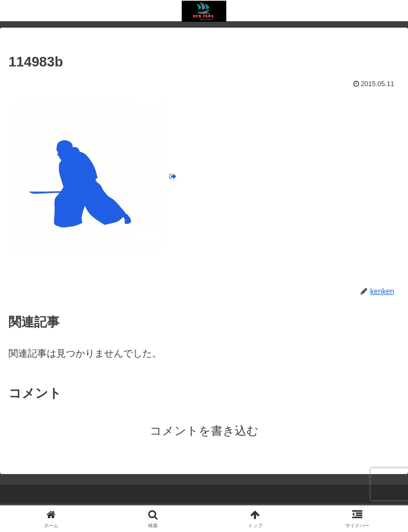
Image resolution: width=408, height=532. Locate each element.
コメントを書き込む (204, 431)
